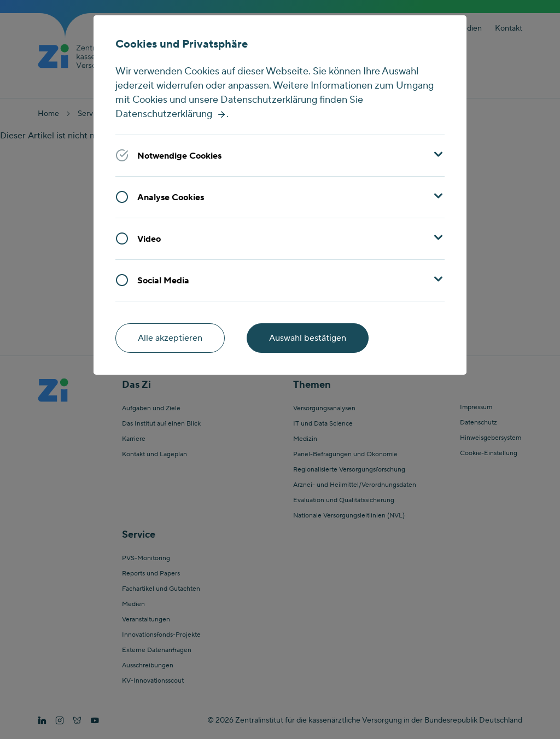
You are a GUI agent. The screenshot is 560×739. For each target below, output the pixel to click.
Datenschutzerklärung (164, 114)
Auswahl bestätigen (308, 338)
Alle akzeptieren (170, 338)
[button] (280, 155)
